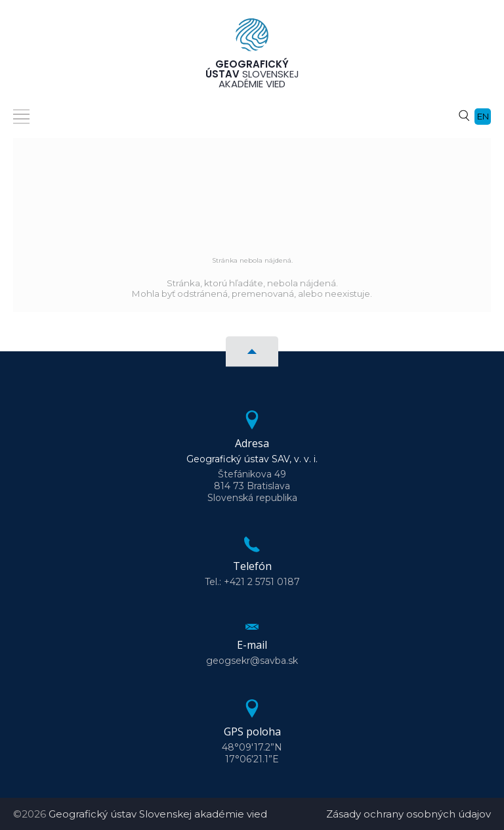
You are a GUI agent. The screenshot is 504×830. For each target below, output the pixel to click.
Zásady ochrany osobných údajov (409, 814)
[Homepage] (252, 39)
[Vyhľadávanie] (464, 115)
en (483, 116)
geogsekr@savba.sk (252, 661)
